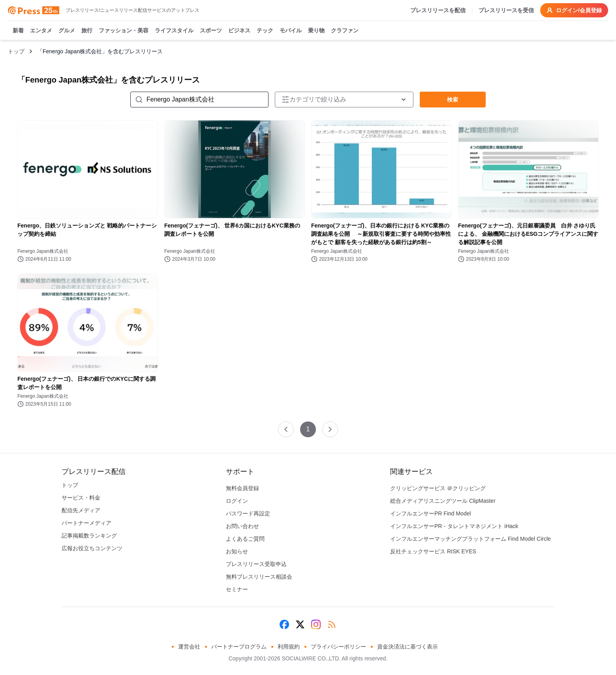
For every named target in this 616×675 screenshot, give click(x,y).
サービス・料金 (81, 498)
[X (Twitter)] (300, 624)
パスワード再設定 (248, 513)
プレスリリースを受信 (506, 10)
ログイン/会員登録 (574, 10)
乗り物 (316, 31)
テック (265, 31)
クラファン (345, 31)
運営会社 (189, 647)
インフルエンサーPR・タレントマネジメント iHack (454, 526)
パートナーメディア (86, 523)
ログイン (237, 501)
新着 (18, 31)
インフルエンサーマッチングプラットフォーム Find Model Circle (470, 539)
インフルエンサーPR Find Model (431, 513)
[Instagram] (316, 624)
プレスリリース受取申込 (256, 564)
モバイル (291, 31)
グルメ (67, 31)
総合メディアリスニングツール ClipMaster (443, 501)
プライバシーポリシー (338, 647)
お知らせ (237, 551)
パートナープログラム (239, 647)
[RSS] (332, 624)
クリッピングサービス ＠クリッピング (438, 488)
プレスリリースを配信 (438, 10)
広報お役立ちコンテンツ (92, 548)
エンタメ (41, 31)
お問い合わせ (242, 526)
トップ (16, 51)
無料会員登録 (242, 488)
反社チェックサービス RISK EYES (433, 551)
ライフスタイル (174, 31)
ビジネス (239, 31)
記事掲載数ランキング (89, 536)
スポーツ (211, 31)
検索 (453, 100)
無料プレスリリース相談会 (259, 577)
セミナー (237, 589)
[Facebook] (284, 624)
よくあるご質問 (245, 539)
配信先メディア (81, 510)
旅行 (87, 31)
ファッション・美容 (124, 31)
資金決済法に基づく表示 (408, 647)
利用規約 (289, 647)
